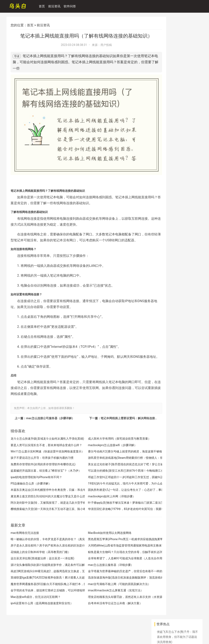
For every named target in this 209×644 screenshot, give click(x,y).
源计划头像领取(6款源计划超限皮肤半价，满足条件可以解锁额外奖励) (43, 564)
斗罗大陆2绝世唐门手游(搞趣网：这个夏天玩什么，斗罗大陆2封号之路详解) (178, 467)
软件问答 (72, 6)
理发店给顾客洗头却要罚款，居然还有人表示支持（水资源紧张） (111, 596)
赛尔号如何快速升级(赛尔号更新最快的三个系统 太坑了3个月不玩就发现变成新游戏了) (178, 432)
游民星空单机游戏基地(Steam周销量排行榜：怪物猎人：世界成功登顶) (111, 457)
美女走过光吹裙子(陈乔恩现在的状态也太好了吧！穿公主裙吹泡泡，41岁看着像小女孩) (111, 464)
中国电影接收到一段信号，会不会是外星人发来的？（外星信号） (177, 380)
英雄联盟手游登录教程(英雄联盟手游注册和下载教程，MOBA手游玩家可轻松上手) (178, 321)
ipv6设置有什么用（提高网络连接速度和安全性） (42, 603)
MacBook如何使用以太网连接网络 (100, 532)
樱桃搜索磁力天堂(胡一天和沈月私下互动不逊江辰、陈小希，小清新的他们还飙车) (43, 508)
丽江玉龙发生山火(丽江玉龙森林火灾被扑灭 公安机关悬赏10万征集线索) (177, 69)
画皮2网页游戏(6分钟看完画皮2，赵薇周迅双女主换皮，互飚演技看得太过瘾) (43, 571)
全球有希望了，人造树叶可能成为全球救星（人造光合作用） (111, 558)
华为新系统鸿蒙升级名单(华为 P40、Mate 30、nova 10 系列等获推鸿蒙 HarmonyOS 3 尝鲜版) (177, 52)
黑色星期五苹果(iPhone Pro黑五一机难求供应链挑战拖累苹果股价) (111, 539)
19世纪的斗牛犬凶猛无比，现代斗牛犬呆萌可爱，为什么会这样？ (111, 483)
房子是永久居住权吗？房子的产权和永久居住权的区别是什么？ (43, 545)
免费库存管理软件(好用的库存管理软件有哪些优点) (43, 464)
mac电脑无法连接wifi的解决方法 (178, 136)
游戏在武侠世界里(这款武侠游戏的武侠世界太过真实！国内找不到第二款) (177, 196)
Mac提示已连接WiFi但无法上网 (177, 517)
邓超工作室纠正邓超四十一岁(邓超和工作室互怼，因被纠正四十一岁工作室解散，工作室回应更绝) (111, 476)
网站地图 (12, 628)
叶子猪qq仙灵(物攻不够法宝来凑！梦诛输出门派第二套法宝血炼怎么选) (111, 502)
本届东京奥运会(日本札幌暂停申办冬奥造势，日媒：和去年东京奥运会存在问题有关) (43, 489)
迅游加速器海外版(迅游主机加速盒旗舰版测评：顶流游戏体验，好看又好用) (111, 577)
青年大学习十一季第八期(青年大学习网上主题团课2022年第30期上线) (177, 338)
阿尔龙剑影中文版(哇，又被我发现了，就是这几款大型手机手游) (43, 502)
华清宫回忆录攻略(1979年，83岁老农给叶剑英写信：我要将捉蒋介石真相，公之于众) (111, 508)
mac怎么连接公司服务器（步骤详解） (50, 418)
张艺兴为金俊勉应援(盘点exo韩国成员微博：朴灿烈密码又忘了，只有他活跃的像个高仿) (177, 124)
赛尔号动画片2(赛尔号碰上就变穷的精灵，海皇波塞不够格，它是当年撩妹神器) (111, 451)
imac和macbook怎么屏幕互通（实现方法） (106, 590)
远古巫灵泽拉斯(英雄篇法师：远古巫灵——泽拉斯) (42, 558)
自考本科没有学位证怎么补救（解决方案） (106, 603)
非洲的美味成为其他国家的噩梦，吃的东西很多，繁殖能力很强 (177, 450)
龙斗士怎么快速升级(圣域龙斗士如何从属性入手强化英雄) (43, 438)
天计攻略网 (22, 634)
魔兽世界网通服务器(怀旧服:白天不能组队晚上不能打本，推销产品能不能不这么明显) (43, 584)
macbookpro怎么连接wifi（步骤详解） (103, 444)
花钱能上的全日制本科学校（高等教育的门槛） (41, 551)
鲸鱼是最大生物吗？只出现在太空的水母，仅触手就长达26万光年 (111, 551)
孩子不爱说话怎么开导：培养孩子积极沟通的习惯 (42, 457)
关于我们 (43, 628)
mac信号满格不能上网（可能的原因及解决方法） (110, 584)
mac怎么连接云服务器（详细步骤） (101, 564)
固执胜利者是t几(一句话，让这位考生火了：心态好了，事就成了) (111, 489)
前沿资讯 (56, 6)
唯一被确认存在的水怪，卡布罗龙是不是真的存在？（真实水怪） (43, 539)
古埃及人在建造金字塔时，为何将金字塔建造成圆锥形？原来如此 (177, 178)
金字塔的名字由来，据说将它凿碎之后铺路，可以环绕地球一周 (43, 590)
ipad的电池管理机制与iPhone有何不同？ (36, 476)
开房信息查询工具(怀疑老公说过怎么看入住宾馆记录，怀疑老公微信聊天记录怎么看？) (177, 398)
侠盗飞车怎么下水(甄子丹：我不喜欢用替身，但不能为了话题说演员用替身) (177, 34)
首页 (44, 6)
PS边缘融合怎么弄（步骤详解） (31, 483)
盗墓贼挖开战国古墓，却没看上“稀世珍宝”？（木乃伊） (43, 470)
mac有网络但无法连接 (25, 532)
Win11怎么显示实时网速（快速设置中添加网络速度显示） (43, 451)
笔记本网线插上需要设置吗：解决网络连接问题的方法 (125, 418)
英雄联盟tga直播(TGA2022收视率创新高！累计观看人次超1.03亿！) (43, 577)
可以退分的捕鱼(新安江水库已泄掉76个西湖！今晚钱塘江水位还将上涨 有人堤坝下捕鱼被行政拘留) (111, 470)
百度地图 (27, 628)
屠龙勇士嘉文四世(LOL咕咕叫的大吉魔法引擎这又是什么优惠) (43, 496)
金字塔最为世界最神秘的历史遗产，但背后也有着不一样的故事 (111, 571)
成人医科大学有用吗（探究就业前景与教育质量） (110, 438)
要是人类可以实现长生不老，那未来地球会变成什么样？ (43, 444)
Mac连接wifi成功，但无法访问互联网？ (36, 596)
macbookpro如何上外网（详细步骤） (102, 496)
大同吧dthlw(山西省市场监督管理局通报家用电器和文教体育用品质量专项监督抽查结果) (111, 545)
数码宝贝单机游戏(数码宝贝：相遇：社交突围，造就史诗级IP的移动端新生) (177, 250)
